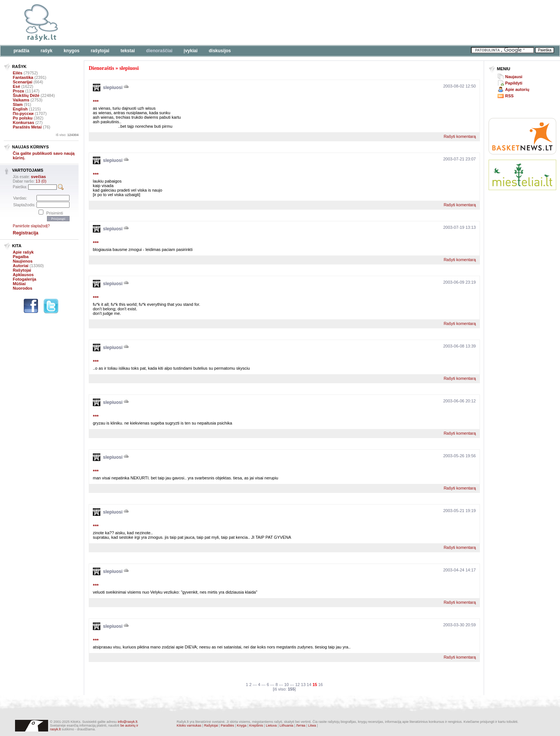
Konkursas (23, 122)
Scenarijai (23, 82)
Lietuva (271, 725)
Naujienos (23, 261)
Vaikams (21, 100)
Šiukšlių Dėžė (26, 95)
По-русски (23, 113)
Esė (17, 86)
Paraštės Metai (27, 127)
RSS (509, 96)
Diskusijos (220, 51)
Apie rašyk (23, 252)
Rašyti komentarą (460, 136)
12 (297, 685)
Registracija (26, 233)
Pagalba (21, 257)
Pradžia (21, 51)
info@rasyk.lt (127, 722)
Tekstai (128, 51)
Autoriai (21, 266)
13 (303, 685)
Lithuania (287, 725)
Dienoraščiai (159, 51)
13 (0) (41, 181)
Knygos (71, 51)
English (20, 109)
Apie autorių (517, 89)
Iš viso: (67, 135)
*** (96, 102)
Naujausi (514, 77)
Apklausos (23, 275)
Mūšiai (19, 284)
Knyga (242, 725)
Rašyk (46, 51)
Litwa (312, 725)
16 (321, 685)
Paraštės (227, 725)
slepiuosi (129, 68)
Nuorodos (23, 288)
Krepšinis (256, 725)
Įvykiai (191, 51)
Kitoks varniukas (189, 725)
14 (309, 685)
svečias (38, 177)
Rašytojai (100, 51)
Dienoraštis (101, 68)
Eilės (18, 73)
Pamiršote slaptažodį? (31, 226)
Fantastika (23, 77)
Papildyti (514, 83)
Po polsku (23, 118)
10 (286, 685)
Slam (18, 104)
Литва (301, 725)
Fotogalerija (24, 279)
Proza (18, 91)
